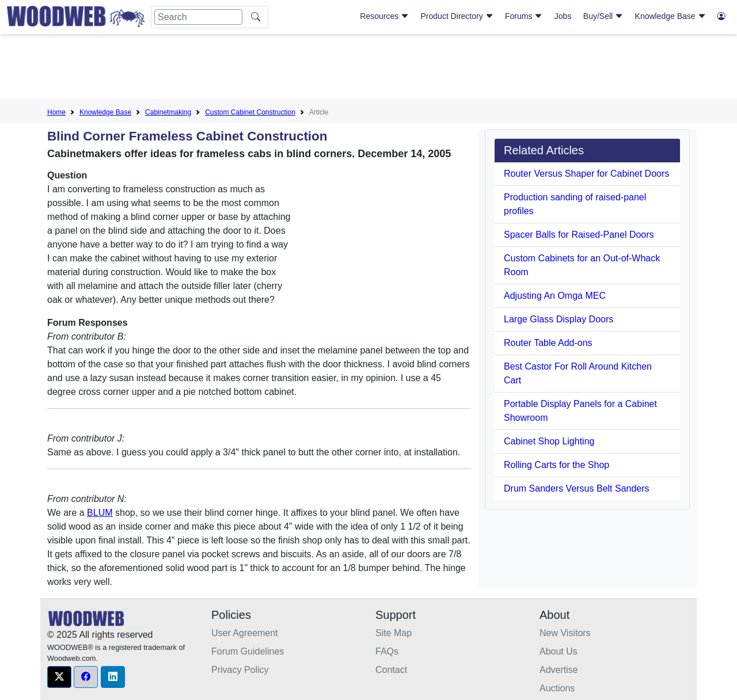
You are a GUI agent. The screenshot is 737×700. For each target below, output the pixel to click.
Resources (384, 16)
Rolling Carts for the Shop (556, 465)
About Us (559, 651)
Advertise (559, 670)
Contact (391, 670)
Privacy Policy (240, 670)
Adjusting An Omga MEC (555, 296)
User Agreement (245, 633)
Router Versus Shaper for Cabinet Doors (586, 174)
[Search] (198, 17)
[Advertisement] (368, 69)
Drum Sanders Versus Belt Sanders (577, 488)
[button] (59, 677)
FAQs (387, 651)
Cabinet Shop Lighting (549, 441)
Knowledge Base (670, 16)
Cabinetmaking (168, 112)
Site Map (394, 633)
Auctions (557, 688)
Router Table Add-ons (548, 343)
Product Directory (457, 16)
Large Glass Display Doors (559, 319)
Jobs (563, 16)
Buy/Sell (603, 16)
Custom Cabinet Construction (250, 112)
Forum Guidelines (248, 651)
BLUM (100, 513)
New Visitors (565, 633)
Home (56, 112)
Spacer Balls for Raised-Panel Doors (579, 235)
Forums (524, 16)
